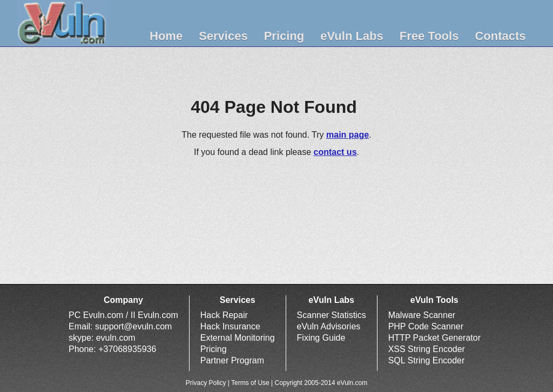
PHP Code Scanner (426, 326)
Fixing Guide (321, 338)
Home (166, 36)
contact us (335, 152)
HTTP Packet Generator (434, 338)
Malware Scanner (422, 315)
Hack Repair (224, 315)
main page (348, 135)
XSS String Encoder (427, 349)
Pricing (284, 36)
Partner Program (232, 360)
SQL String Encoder (427, 360)
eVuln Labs (352, 36)
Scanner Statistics (332, 315)
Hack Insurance (230, 326)
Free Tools (429, 36)
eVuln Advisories (329, 326)
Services (223, 36)
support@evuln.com (134, 326)
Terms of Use (250, 383)
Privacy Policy (206, 383)
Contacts (500, 36)
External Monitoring (238, 338)
